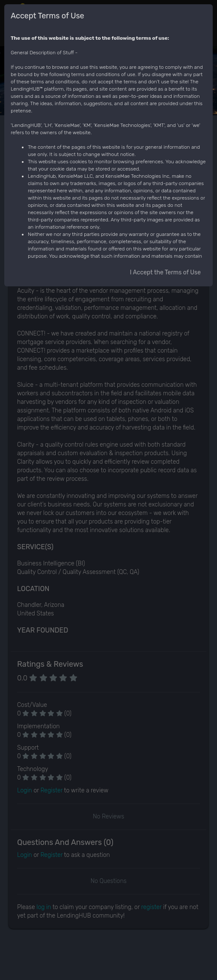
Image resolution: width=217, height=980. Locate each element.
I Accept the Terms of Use (165, 272)
